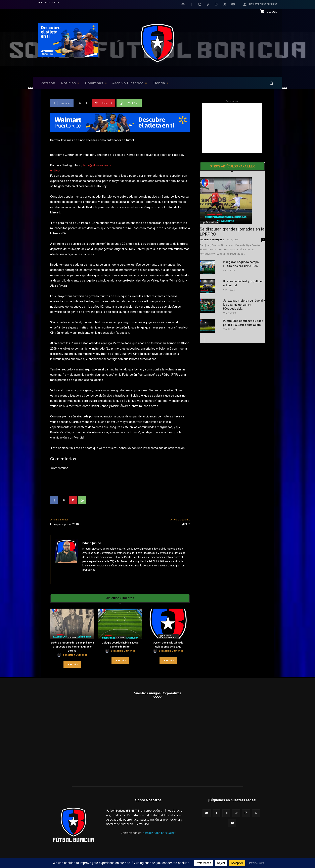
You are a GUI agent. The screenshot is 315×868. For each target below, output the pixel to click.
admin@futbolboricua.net (159, 833)
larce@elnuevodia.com (98, 165)
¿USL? (186, 524)
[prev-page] (202, 340)
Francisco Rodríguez (212, 239)
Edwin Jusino (92, 543)
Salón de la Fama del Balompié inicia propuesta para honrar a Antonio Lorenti (72, 647)
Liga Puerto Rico (209, 222)
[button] (271, 83)
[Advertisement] (232, 128)
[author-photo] (60, 655)
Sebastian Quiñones (75, 655)
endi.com (56, 170)
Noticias (72, 637)
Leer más (72, 664)
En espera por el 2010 (64, 524)
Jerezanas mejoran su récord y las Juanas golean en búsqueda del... (244, 305)
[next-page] (209, 340)
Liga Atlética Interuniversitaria (168, 636)
